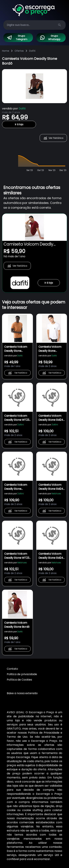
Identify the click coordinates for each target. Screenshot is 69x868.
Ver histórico (53, 138)
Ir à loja (19, 124)
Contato (12, 669)
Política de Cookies (19, 680)
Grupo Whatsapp (50, 38)
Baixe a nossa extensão (22, 693)
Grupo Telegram (17, 38)
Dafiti (32, 51)
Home (6, 51)
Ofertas (19, 51)
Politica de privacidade (22, 674)
